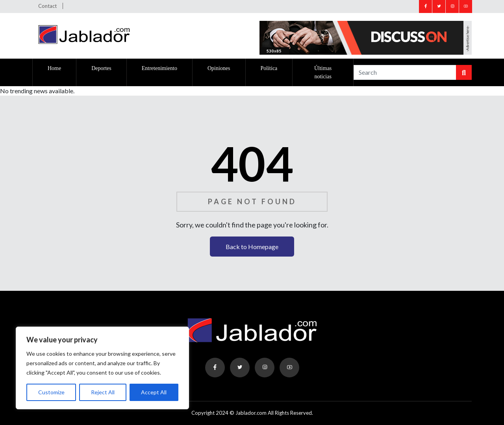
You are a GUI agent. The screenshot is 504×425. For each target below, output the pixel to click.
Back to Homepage (252, 247)
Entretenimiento (159, 68)
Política (269, 68)
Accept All (154, 392)
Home (54, 68)
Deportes (101, 68)
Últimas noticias (323, 72)
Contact (47, 6)
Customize (51, 392)
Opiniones (219, 68)
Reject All (103, 392)
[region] (102, 368)
